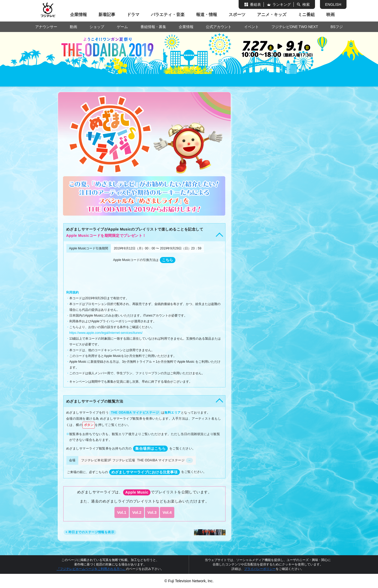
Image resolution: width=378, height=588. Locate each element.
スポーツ (237, 15)
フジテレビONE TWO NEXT (295, 27)
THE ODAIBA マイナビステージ (135, 413)
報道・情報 (207, 15)
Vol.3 (152, 512)
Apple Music (137, 492)
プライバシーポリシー (260, 569)
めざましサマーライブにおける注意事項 (144, 472)
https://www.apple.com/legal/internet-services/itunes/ (106, 333)
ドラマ (133, 15)
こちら (167, 260)
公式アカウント (219, 27)
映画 (330, 15)
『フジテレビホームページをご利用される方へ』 (91, 569)
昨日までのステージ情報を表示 (91, 532)
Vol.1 (122, 512)
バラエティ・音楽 (168, 15)
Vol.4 (167, 512)
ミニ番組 (306, 15)
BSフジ (337, 27)
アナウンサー (46, 27)
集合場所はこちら (150, 448)
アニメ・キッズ (272, 15)
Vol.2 (137, 512)
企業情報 (78, 15)
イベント (251, 27)
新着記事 (107, 15)
